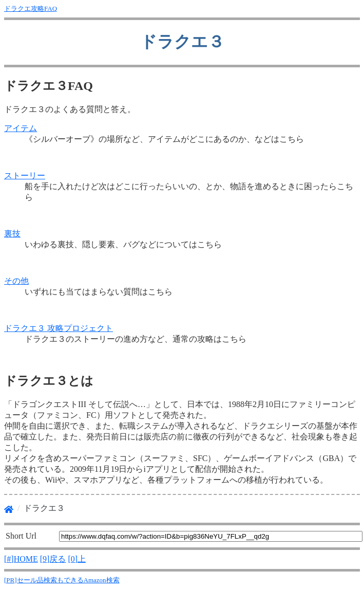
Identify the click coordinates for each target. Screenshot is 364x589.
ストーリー (25, 176)
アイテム (21, 128)
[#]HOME (21, 559)
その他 (16, 281)
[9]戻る (53, 559)
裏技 (12, 234)
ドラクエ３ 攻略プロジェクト (59, 328)
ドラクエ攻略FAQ (31, 8)
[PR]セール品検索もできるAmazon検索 (62, 580)
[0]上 (77, 559)
